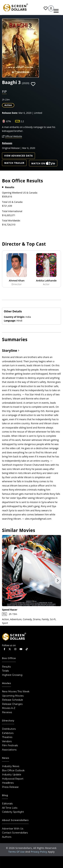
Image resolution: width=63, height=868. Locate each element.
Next (58, 580)
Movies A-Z (9, 708)
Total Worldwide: (11, 221)
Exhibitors (8, 733)
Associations (9, 750)
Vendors (7, 741)
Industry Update (12, 775)
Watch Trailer (14, 163)
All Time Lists (10, 808)
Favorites (46, 8)
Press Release (10, 787)
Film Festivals (10, 745)
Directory (8, 721)
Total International (12, 211)
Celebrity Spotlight (13, 812)
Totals (5, 671)
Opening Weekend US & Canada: (20, 193)
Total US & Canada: (12, 202)
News (6, 758)
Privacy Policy (39, 852)
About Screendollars (15, 820)
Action (8, 105)
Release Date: (10, 113)
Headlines (8, 783)
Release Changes (12, 704)
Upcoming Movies (13, 696)
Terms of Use (17, 852)
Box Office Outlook (13, 770)
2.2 (22, 121)
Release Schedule (13, 700)
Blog (5, 795)
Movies (6, 683)
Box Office (9, 658)
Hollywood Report (13, 779)
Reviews (7, 712)
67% (9, 121)
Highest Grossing (12, 675)
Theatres (7, 737)
